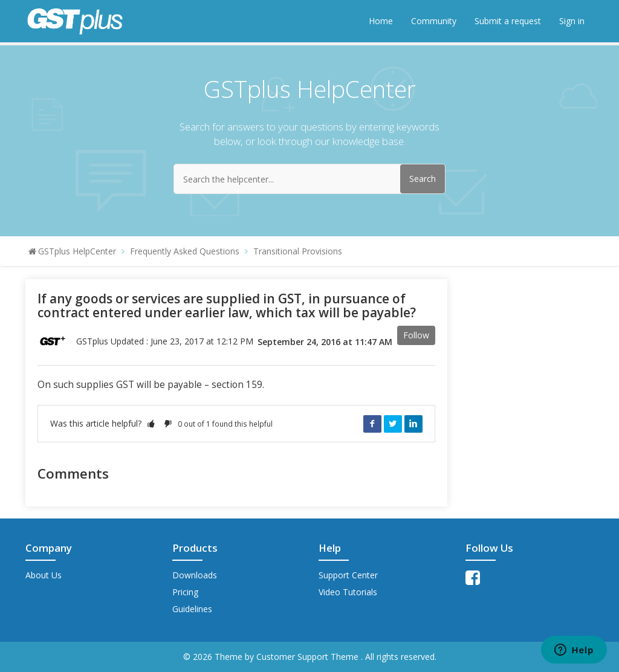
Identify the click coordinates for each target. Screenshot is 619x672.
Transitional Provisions (298, 251)
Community (434, 21)
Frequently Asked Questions (185, 251)
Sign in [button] (572, 21)
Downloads (195, 575)
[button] (151, 423)
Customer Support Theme (309, 657)
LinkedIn (413, 424)
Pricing (185, 592)
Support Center (348, 575)
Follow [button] (416, 335)
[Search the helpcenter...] (309, 179)
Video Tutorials (348, 592)
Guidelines (192, 609)
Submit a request (508, 21)
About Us (44, 575)
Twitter (393, 424)
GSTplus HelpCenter (77, 251)
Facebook (372, 424)
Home (381, 21)
